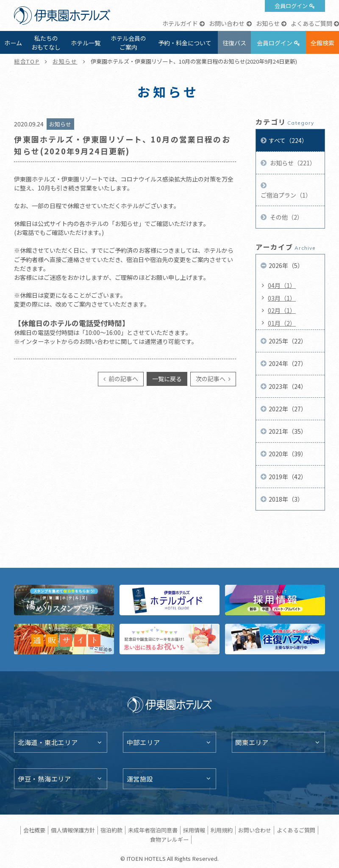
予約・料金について (185, 43)
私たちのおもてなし (46, 43)
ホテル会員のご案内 (128, 43)
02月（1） (282, 310)
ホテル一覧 (86, 43)
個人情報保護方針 (73, 830)
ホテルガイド (180, 23)
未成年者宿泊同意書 (153, 830)
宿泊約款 (111, 830)
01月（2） (282, 323)
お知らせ (268, 23)
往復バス (234, 43)
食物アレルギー (169, 839)
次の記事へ (211, 379)
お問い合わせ (227, 23)
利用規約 (222, 830)
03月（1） (282, 298)
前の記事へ (123, 379)
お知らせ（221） (292, 163)
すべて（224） (288, 140)
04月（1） (282, 285)
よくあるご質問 (311, 23)
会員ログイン (291, 6)
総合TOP (27, 61)
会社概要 (34, 830)
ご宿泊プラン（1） (286, 195)
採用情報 (194, 830)
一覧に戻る (167, 379)
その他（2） (286, 217)
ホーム (13, 43)
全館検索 (322, 43)
